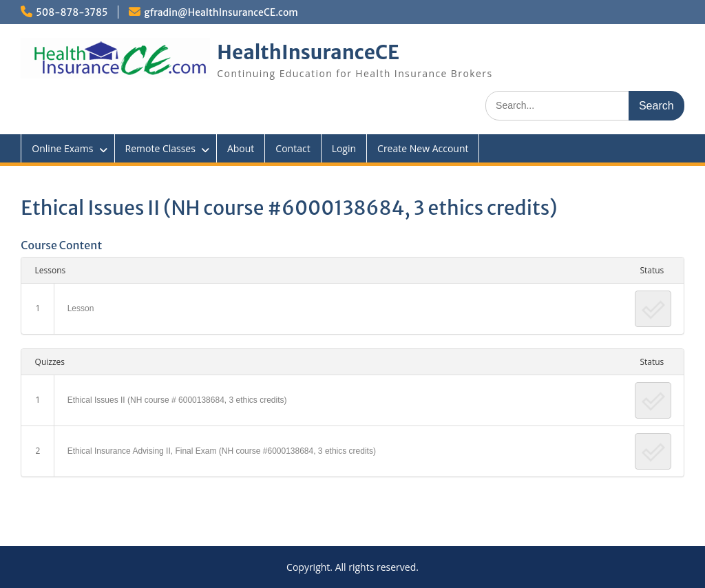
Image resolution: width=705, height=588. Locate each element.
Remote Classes (160, 148)
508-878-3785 (72, 12)
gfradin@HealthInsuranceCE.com (221, 12)
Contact (293, 148)
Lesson (81, 308)
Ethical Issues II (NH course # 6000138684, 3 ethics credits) (177, 400)
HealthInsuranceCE (308, 52)
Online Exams (62, 148)
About (241, 148)
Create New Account (423, 148)
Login (344, 148)
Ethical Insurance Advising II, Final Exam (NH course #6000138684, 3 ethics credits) (222, 451)
